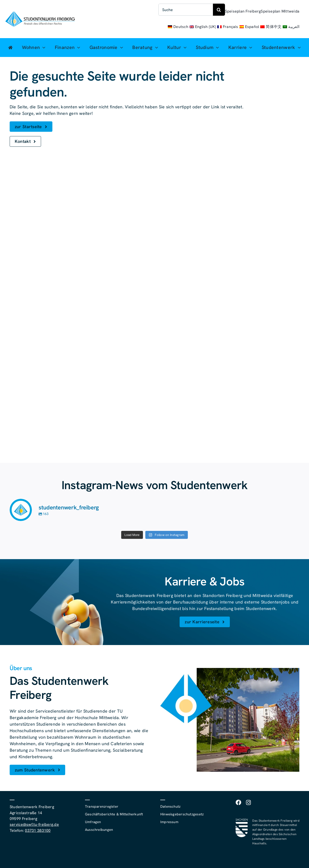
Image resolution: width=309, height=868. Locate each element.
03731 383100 (38, 830)
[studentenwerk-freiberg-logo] (40, 13)
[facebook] (238, 802)
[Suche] (186, 10)
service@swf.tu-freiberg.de (34, 824)
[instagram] (248, 802)
